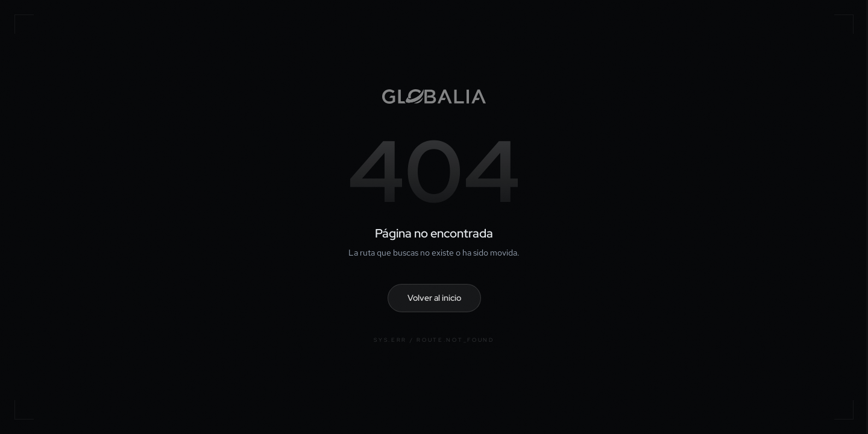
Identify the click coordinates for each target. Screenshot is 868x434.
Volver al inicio (434, 298)
